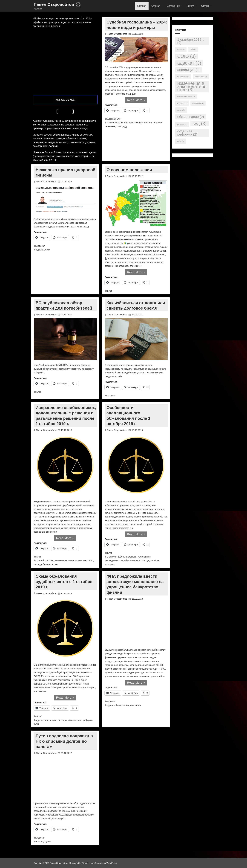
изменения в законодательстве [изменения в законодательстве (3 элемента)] (192, 86)
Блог (119, 119)
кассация (62, 720)
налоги (40, 842)
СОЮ (119, 126)
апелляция (131, 557)
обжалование (131, 560)
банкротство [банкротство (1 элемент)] (183, 77)
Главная (142, 6)
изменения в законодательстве (136, 123)
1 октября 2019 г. (45, 560)
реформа (88, 720)
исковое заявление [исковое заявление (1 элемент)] (186, 96)
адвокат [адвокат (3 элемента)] (189, 63)
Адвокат (157, 6)
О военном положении (129, 170)
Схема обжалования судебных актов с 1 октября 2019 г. (64, 582)
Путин (47, 842)
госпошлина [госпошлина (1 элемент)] (201, 77)
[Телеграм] (57, 113)
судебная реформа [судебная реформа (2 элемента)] (187, 133)
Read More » (136, 100)
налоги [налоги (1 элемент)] (181, 110)
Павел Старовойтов (117, 34)
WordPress (112, 863)
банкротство (122, 705)
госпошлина (113, 123)
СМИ (48, 250)
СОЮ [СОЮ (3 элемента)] (187, 56)
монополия (136, 705)
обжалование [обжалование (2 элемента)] (191, 117)
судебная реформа (48, 564)
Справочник (174, 6)
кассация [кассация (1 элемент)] (182, 103)
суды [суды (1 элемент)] (181, 141)
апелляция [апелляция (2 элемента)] (189, 70)
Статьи (206, 6)
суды (36, 724)
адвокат (40, 250)
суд (125, 126)
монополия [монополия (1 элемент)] (198, 103)
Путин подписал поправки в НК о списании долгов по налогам (64, 741)
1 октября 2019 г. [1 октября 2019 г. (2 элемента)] (191, 41)
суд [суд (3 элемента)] (200, 123)
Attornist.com (88, 863)
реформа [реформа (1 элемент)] (182, 125)
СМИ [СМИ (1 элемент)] (193, 49)
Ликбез (191, 6)
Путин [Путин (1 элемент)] (181, 49)
